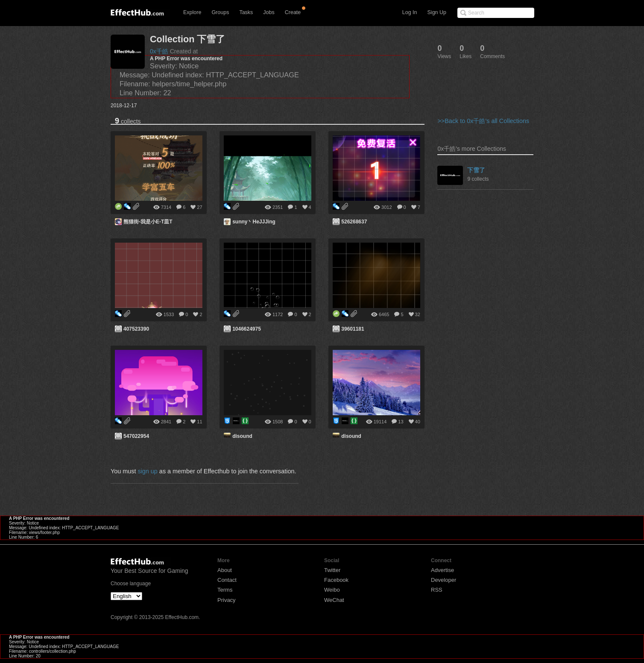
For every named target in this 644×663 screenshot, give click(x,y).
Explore (192, 12)
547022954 (136, 436)
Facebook (336, 580)
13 (401, 422)
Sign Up (437, 12)
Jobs (269, 12)
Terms (225, 590)
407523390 (136, 329)
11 (199, 422)
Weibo (332, 590)
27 (199, 207)
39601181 (353, 329)
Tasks (246, 12)
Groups (220, 12)
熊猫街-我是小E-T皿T (148, 222)
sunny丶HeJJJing (254, 222)
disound (242, 436)
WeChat (334, 600)
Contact (227, 580)
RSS (437, 590)
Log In (410, 12)
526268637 (354, 222)
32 (418, 314)
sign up (147, 471)
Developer (443, 580)
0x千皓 (159, 51)
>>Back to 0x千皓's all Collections (483, 121)
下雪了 (476, 170)
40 (418, 422)
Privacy (227, 600)
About (225, 570)
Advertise (442, 570)
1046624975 (247, 329)
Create (293, 12)
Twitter (332, 570)
